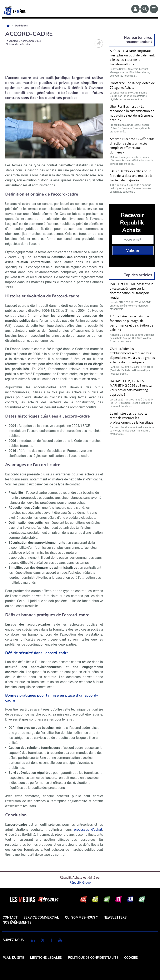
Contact (10, 917)
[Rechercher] (145, 9)
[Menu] (154, 9)
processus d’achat (88, 830)
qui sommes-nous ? (81, 917)
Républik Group (80, 883)
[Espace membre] (135, 9)
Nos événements (17, 922)
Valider (133, 251)
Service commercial (41, 917)
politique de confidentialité (93, 958)
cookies (131, 958)
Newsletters (115, 917)
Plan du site (13, 958)
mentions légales (46, 958)
